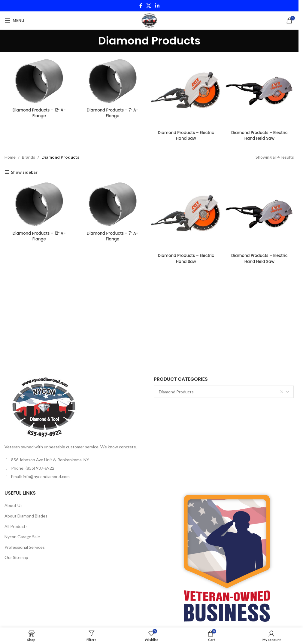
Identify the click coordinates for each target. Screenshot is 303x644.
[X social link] (149, 6)
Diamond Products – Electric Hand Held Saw (260, 134)
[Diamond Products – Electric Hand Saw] (186, 92)
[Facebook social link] (141, 6)
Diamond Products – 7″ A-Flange (112, 112)
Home (10, 156)
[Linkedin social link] (157, 6)
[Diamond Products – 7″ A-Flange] (112, 81)
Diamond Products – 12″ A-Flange (38, 112)
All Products (16, 526)
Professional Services (25, 547)
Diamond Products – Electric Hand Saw (186, 134)
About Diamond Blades (26, 516)
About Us (14, 505)
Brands (29, 156)
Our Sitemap (16, 557)
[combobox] (224, 392)
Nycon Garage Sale (22, 537)
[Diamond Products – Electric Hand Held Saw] (260, 92)
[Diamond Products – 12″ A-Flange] (38, 81)
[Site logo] (149, 20)
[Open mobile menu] (14, 20)
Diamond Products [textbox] (221, 392)
